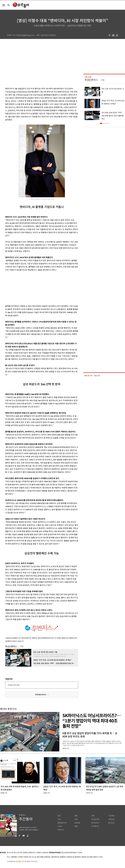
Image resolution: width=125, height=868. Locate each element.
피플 (76, 826)
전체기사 (61, 830)
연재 (93, 816)
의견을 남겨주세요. (14, 685)
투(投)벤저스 (11, 646)
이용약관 (45, 853)
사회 (59, 819)
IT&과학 (77, 823)
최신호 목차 (95, 819)
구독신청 (111, 819)
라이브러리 (95, 823)
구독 (22, 646)
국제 (76, 819)
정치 (59, 816)
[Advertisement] (36, 288)
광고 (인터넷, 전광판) (21, 853)
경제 (76, 816)
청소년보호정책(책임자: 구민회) (72, 853)
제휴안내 (31, 853)
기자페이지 (95, 826)
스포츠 (60, 826)
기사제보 (111, 816)
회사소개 (10, 853)
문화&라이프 (62, 823)
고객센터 (38, 853)
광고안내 (111, 823)
